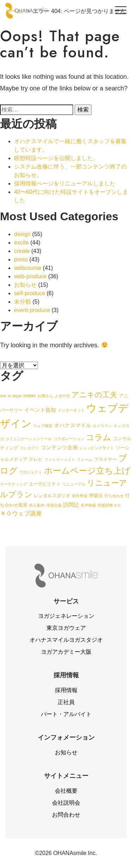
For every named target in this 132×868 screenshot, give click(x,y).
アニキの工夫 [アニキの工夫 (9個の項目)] (94, 395)
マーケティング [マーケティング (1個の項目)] (14, 484)
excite (21, 243)
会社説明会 (66, 803)
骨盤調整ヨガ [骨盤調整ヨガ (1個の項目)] (109, 505)
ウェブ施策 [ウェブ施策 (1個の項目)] (43, 426)
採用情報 (66, 690)
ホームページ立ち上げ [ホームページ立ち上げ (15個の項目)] (87, 471)
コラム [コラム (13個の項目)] (99, 437)
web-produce (30, 276)
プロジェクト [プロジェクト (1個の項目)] (31, 472)
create (22, 251)
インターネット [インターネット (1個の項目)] (71, 410)
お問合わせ (66, 815)
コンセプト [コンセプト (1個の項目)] (29, 448)
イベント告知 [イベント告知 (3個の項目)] (40, 410)
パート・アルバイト (66, 714)
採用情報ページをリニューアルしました (65, 183)
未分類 (23, 302)
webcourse (28, 268)
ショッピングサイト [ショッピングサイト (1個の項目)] (97, 448)
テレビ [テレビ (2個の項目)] (36, 459)
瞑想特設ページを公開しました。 (56, 158)
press (21, 259)
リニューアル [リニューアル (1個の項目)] (74, 484)
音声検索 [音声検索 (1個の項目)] (88, 505)
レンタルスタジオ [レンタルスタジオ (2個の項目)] (52, 496)
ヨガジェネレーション (66, 616)
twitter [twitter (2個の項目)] (30, 396)
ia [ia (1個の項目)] (9, 396)
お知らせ (25, 285)
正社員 (66, 702)
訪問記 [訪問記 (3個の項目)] (71, 505)
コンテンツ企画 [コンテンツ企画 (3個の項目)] (59, 447)
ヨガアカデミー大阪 (66, 652)
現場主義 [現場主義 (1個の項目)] (54, 505)
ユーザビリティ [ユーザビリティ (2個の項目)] (45, 484)
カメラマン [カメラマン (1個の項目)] (102, 426)
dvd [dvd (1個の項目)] (3, 396)
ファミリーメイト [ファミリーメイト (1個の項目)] (60, 460)
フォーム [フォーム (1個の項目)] (84, 460)
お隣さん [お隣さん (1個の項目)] (45, 396)
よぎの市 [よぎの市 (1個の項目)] (62, 396)
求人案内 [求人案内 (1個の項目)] (37, 505)
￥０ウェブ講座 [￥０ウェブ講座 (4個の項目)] (21, 513)
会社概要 (66, 791)
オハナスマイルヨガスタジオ (66, 640)
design (22, 234)
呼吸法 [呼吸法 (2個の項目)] (96, 496)
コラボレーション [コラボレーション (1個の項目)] (69, 439)
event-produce (32, 310)
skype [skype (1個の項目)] (17, 396)
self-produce (30, 293)
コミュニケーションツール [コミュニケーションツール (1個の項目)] (29, 439)
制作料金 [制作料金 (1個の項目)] (80, 496)
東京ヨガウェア (66, 628)
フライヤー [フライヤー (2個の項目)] (105, 459)
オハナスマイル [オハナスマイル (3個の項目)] (73, 425)
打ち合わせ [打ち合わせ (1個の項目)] (114, 496)
